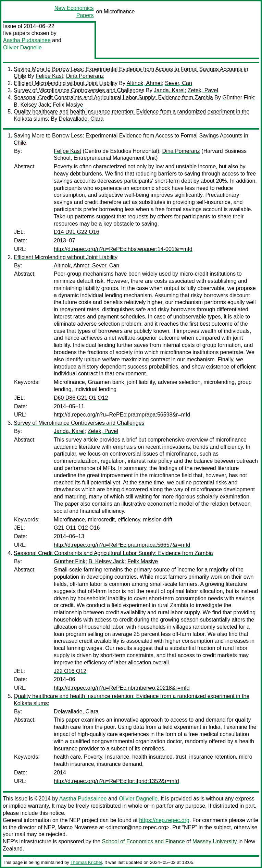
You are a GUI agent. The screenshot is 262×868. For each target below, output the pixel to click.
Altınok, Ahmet (144, 83)
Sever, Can (179, 83)
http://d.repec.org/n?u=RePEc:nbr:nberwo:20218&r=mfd (122, 688)
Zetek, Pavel (203, 90)
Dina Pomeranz (85, 76)
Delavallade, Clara (81, 119)
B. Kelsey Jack (32, 105)
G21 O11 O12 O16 (77, 528)
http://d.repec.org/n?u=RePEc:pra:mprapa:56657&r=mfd (122, 545)
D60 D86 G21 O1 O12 (81, 398)
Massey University (215, 841)
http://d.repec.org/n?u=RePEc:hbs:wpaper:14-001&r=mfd (123, 249)
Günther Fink (238, 98)
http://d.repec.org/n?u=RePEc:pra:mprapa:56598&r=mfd (122, 415)
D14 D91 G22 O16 (77, 232)
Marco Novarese (78, 827)
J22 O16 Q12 (70, 671)
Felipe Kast (49, 76)
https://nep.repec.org (164, 820)
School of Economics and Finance (144, 841)
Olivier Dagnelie (22, 47)
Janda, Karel (169, 90)
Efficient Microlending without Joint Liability (66, 83)
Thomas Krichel (86, 862)
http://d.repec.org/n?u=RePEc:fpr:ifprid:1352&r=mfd (116, 781)
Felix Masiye (68, 105)
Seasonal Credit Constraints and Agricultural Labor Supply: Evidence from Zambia (113, 98)
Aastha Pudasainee (27, 40)
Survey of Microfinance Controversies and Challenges (79, 90)
